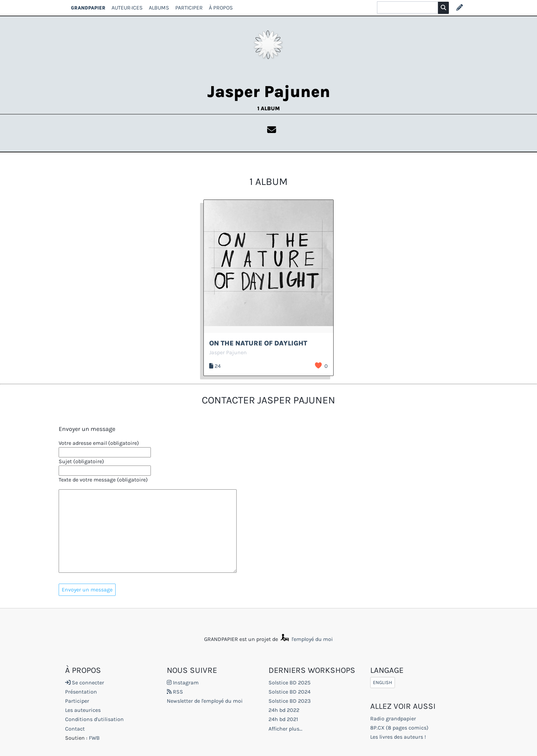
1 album (268, 108)
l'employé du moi (306, 639)
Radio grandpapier (393, 719)
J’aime (318, 365)
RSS (175, 692)
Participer (189, 8)
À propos (221, 8)
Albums (159, 8)
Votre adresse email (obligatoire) (99, 443)
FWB (94, 738)
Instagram (183, 683)
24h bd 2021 (283, 719)
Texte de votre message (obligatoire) (103, 480)
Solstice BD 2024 (290, 692)
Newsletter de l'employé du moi (205, 701)
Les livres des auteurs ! (398, 737)
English (383, 683)
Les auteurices (83, 710)
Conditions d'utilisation (94, 719)
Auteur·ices (127, 8)
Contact (75, 729)
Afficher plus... (285, 729)
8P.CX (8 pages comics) (399, 728)
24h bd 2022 (284, 710)
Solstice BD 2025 (290, 683)
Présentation (81, 692)
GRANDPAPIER (88, 8)
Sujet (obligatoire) (81, 461)
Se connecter (85, 683)
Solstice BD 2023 (290, 701)
